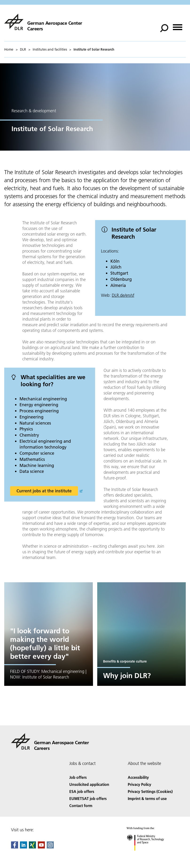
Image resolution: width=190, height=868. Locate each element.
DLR (23, 49)
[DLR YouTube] (41, 847)
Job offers (78, 777)
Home (9, 49)
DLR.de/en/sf (123, 295)
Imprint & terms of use (147, 798)
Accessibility (138, 777)
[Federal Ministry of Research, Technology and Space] (149, 855)
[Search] (164, 28)
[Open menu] (178, 26)
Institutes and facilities (50, 49)
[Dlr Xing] (32, 847)
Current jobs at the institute (44, 491)
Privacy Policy (140, 784)
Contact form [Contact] (81, 806)
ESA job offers (82, 791)
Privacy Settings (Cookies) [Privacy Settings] (150, 791)
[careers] (43, 22)
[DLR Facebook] (15, 847)
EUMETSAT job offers (88, 798)
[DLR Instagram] (50, 847)
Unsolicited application (89, 784)
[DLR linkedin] (23, 847)
